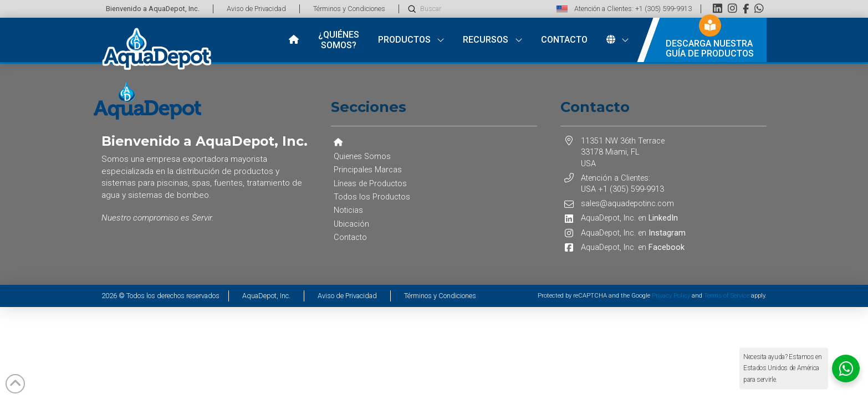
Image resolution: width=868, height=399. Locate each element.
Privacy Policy (671, 296)
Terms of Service (727, 296)
